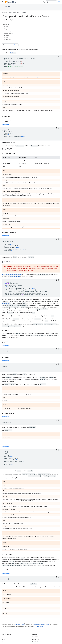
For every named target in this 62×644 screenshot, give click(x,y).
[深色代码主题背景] (56, 56)
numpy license (40, 626)
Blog (3, 637)
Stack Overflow (36, 642)
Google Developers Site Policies (42, 625)
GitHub (4, 639)
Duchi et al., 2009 (33, 77)
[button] (31, 262)
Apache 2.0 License (21, 625)
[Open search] (44, 2)
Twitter (4, 642)
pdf (38, 77)
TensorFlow (5, 13)
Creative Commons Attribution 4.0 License (44, 623)
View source (5, 124)
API (10, 13)
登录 (59, 2)
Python (25, 13)
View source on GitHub (10, 45)
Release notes (36, 639)
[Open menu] (3, 2)
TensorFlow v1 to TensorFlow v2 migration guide (45, 268)
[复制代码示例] (59, 56)
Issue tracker (35, 637)
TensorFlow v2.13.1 (8, 7)
